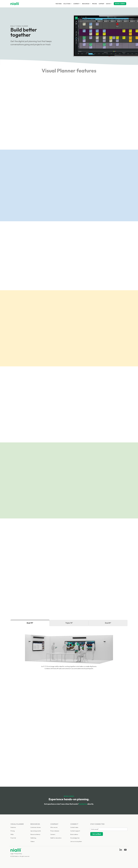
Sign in (109, 4)
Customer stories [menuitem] (36, 827)
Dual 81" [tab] (108, 623)
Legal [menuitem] (12, 854)
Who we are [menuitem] (54, 827)
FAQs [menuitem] (12, 834)
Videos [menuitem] (32, 841)
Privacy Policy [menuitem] (18, 854)
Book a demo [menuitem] (74, 834)
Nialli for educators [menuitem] (56, 838)
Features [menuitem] (13, 827)
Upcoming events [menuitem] (36, 831)
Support (101, 4)
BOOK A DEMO (120, 4)
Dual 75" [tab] (30, 623)
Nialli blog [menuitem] (33, 838)
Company (77, 4)
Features (59, 4)
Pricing (95, 4)
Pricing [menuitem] (13, 831)
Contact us (83, 804)
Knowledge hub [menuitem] (75, 838)
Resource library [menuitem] (35, 834)
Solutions (67, 4)
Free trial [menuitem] (13, 838)
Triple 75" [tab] (69, 623)
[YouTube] (125, 850)
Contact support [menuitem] (75, 831)
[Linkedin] (121, 850)
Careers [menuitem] (53, 834)
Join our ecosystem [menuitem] (76, 841)
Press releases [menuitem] (55, 831)
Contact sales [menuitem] (74, 827)
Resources (86, 4)
